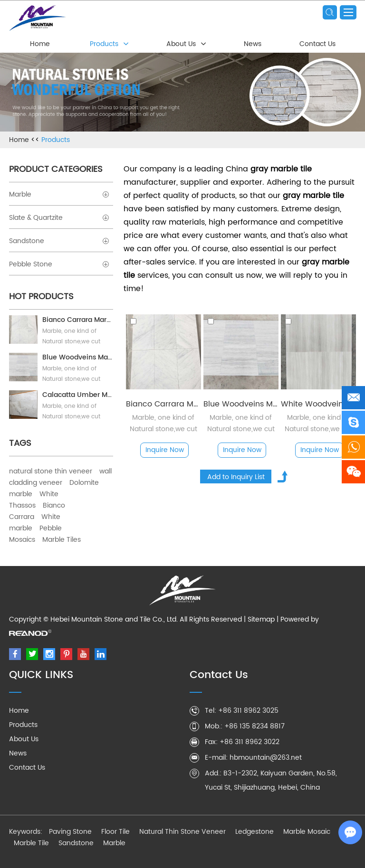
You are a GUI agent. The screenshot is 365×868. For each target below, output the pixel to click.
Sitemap (261, 619)
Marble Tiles (62, 540)
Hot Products (41, 297)
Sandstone (59, 241)
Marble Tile (31, 843)
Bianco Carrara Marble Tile (163, 404)
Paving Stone (70, 832)
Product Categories (56, 169)
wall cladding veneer (60, 477)
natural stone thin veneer (51, 471)
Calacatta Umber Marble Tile (78, 395)
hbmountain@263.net (266, 758)
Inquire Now (165, 450)
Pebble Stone (59, 264)
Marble (59, 194)
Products (104, 44)
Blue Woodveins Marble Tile (241, 404)
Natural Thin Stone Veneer (182, 832)
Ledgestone (255, 832)
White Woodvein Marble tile (318, 404)
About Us (181, 44)
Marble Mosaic (307, 832)
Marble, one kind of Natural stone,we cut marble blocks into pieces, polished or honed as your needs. (241, 424)
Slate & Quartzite (59, 218)
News (253, 44)
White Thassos (34, 500)
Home (40, 44)
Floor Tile (115, 832)
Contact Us (317, 44)
